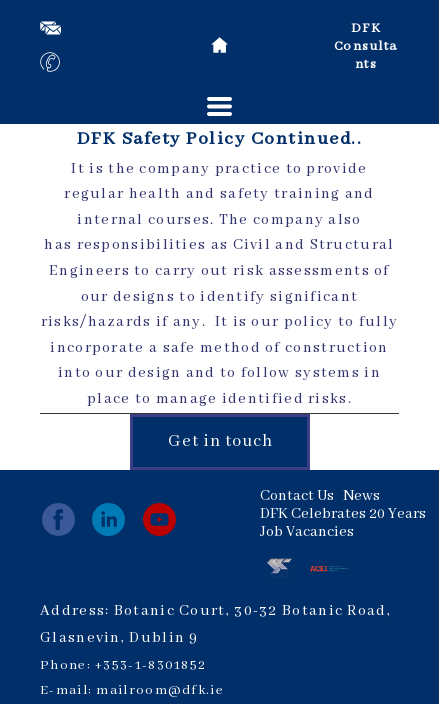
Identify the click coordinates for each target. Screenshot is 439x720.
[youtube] (159, 519)
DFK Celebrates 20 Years (343, 514)
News (361, 496)
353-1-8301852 (154, 665)
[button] (219, 106)
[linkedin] (108, 519)
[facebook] (58, 519)
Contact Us (297, 496)
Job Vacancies (307, 532)
